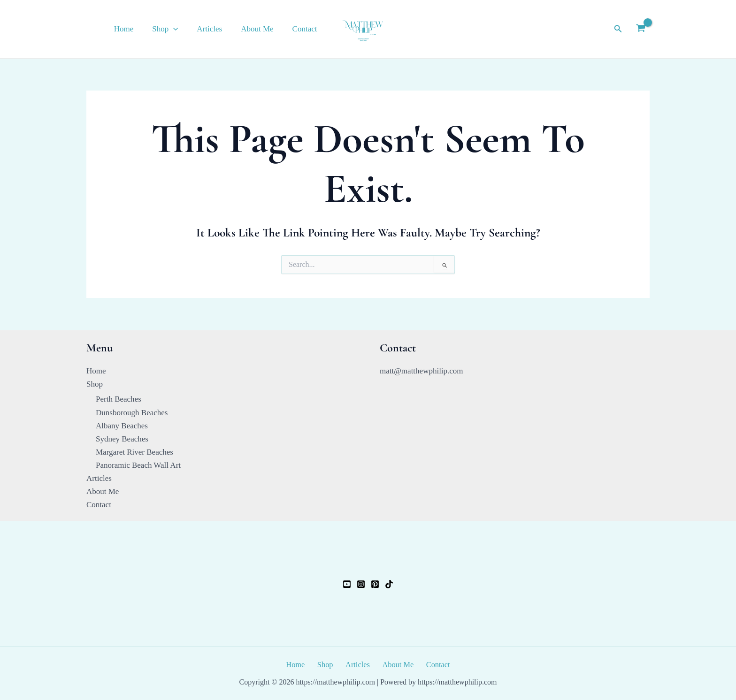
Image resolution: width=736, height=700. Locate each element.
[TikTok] (389, 584)
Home (137, 29)
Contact (306, 29)
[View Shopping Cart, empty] (641, 29)
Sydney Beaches (122, 438)
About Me (261, 29)
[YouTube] (347, 584)
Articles (216, 29)
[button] (183, 29)
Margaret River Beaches (134, 452)
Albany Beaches (122, 425)
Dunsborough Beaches (132, 412)
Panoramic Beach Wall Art (138, 465)
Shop (175, 29)
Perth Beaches (119, 399)
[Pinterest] (375, 584)
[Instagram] (361, 584)
